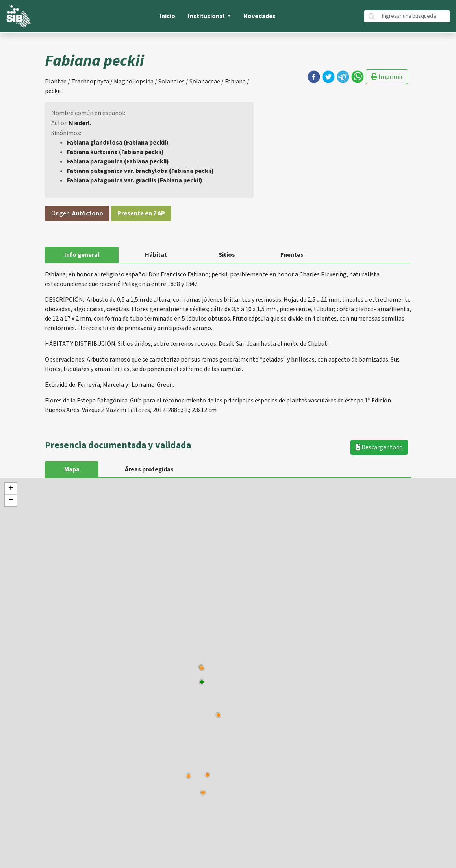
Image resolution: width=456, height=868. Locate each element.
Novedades (260, 16)
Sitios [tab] (228, 255)
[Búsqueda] (414, 16)
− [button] (11, 501)
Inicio (167, 16)
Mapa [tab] (72, 469)
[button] (314, 77)
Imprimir (387, 77)
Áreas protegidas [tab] (150, 469)
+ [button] (11, 489)
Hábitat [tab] (156, 255)
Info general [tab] (82, 255)
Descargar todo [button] (379, 447)
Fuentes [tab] (293, 255)
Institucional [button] (207, 16)
